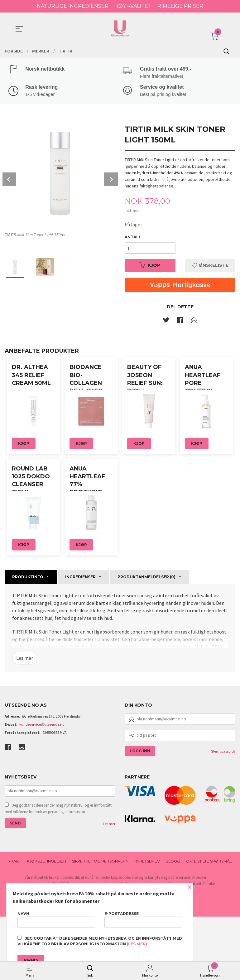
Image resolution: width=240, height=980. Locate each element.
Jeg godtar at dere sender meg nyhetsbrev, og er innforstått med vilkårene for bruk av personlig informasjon (58, 872)
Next (111, 180)
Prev (9, 180)
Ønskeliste (210, 266)
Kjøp (150, 266)
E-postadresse (143, 920)
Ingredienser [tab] (80, 640)
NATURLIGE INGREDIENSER (73, 6)
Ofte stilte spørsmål (209, 925)
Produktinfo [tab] (28, 640)
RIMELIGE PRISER (180, 6)
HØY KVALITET (133, 6)
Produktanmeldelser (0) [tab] (146, 640)
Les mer (25, 721)
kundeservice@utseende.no (42, 788)
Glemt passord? (223, 815)
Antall (133, 238)
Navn (56, 920)
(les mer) (137, 944)
